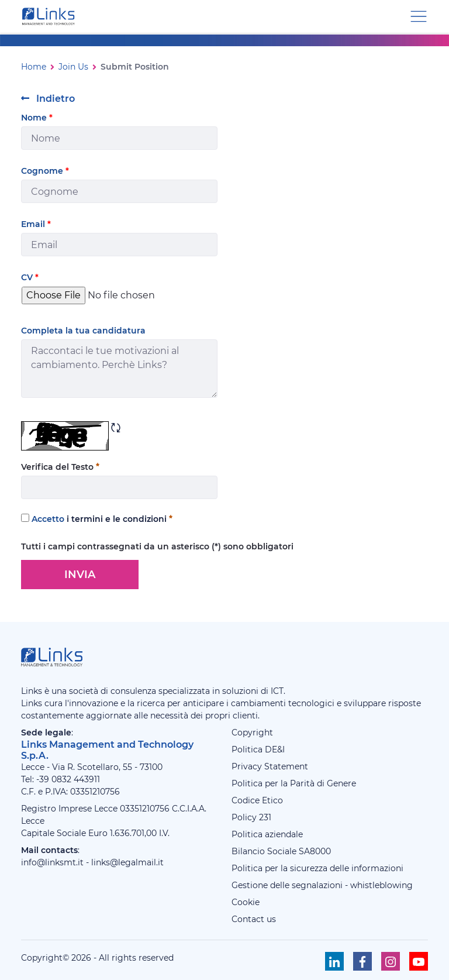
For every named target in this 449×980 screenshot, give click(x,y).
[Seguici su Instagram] (391, 961)
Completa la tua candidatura (83, 331)
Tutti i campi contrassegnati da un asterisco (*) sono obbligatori (157, 546)
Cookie (246, 902)
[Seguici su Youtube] (419, 961)
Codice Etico (257, 800)
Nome (37, 118)
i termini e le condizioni (117, 519)
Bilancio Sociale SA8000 (281, 851)
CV (30, 277)
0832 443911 (76, 779)
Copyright (252, 733)
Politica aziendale (267, 834)
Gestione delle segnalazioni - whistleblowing (322, 885)
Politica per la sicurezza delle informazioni (317, 868)
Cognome (45, 171)
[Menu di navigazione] (419, 16)
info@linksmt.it (52, 862)
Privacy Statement (270, 766)
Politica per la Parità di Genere (294, 783)
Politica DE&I (258, 749)
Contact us (254, 919)
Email (36, 224)
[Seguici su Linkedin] (334, 961)
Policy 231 (251, 817)
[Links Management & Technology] (51, 16)
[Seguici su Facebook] (362, 961)
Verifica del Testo (60, 467)
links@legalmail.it (127, 862)
